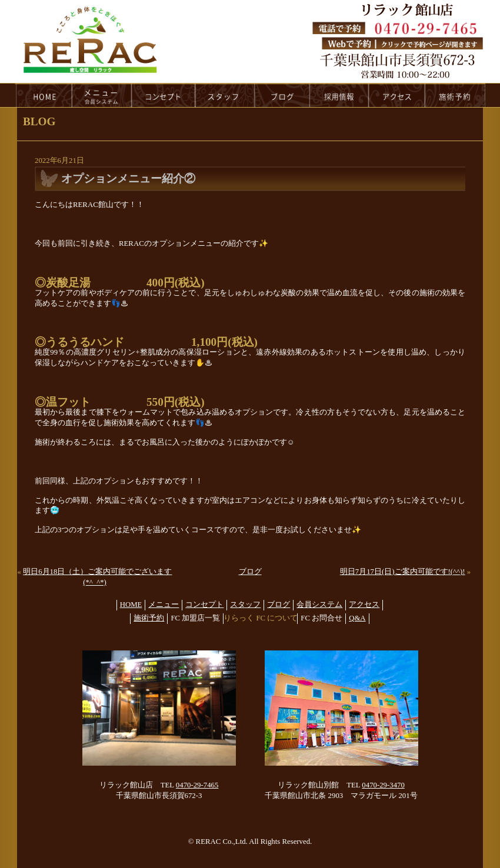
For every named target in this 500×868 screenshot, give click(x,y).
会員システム (319, 605)
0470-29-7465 (197, 785)
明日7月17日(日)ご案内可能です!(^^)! (403, 572)
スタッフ (245, 605)
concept (164, 95)
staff (225, 95)
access (397, 95)
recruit (340, 95)
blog (282, 95)
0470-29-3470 (383, 785)
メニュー (164, 605)
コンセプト (204, 605)
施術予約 (149, 618)
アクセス (364, 605)
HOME (44, 95)
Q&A (357, 618)
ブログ (250, 572)
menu (102, 95)
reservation (455, 95)
